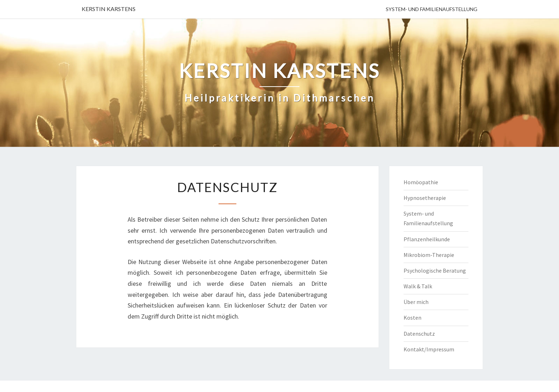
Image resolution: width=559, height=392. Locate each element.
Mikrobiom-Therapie (429, 255)
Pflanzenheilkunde (427, 239)
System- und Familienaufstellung (432, 9)
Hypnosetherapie (425, 198)
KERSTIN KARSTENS (109, 9)
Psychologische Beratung (435, 270)
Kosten (412, 318)
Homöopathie (421, 182)
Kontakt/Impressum (429, 349)
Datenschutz (419, 334)
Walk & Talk (418, 286)
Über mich (416, 302)
